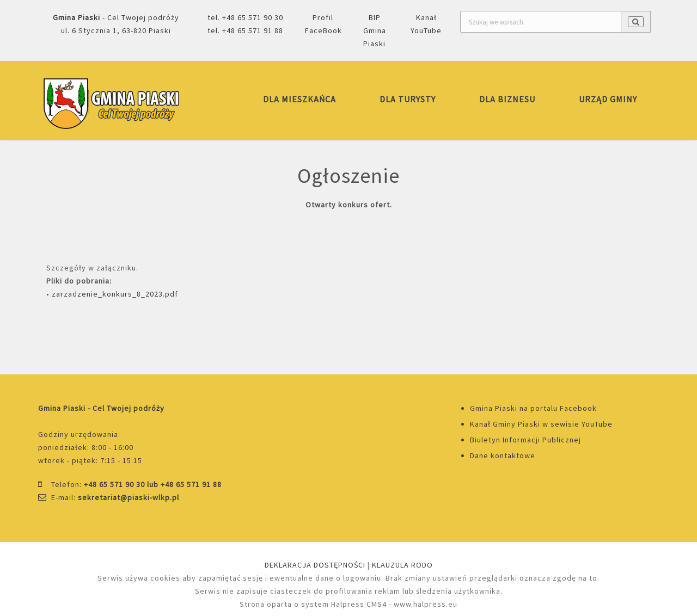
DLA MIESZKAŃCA (299, 99)
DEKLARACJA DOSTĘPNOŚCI (315, 565)
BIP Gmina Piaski (375, 30)
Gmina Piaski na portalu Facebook (533, 408)
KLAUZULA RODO (402, 565)
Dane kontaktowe (503, 455)
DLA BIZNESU (507, 99)
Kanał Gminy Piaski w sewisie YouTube (541, 424)
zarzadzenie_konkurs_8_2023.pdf (115, 294)
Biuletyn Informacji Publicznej (525, 440)
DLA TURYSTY (408, 99)
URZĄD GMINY (608, 99)
